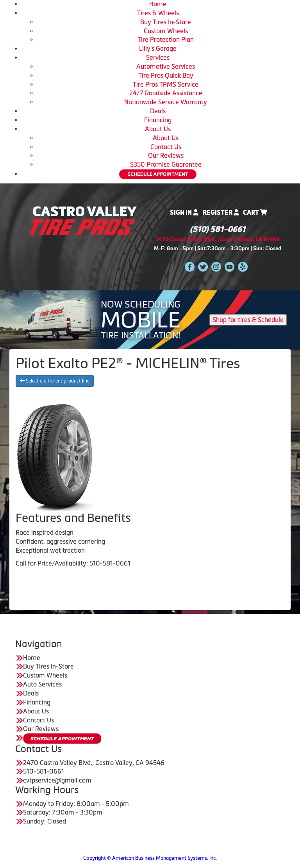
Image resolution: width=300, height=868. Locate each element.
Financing (158, 120)
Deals (158, 111)
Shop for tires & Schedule (248, 320)
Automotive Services (166, 66)
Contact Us (166, 147)
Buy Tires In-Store (166, 22)
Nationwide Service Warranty (166, 102)
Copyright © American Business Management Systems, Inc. (150, 858)
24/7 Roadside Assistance (166, 93)
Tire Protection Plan (166, 39)
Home (158, 4)
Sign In (184, 213)
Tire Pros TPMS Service (166, 84)
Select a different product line (55, 381)
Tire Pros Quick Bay (166, 75)
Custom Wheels (166, 31)
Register (221, 213)
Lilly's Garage (158, 48)
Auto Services (42, 684)
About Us (158, 129)
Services (158, 57)
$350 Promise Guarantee (166, 164)
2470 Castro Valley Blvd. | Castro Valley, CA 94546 (218, 239)
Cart (255, 213)
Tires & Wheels (158, 13)
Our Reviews (166, 155)
